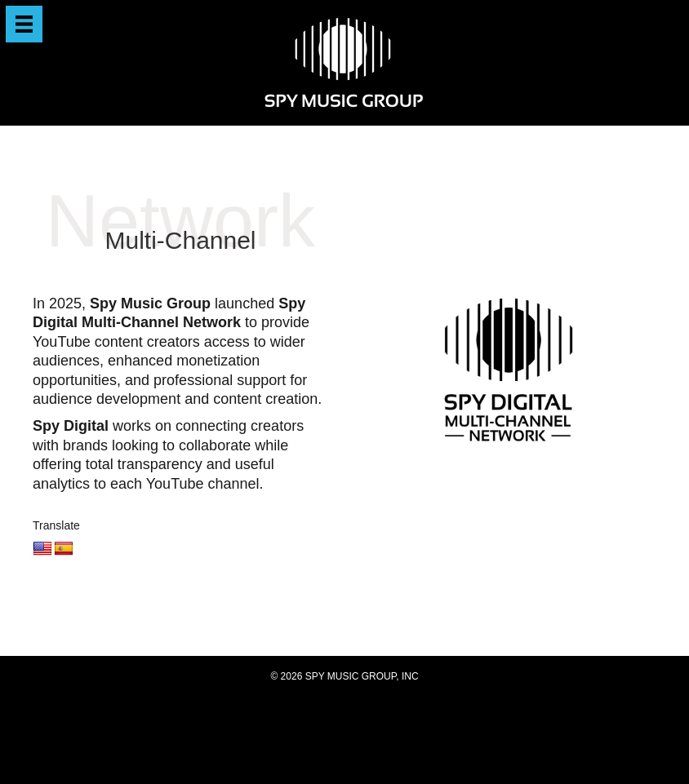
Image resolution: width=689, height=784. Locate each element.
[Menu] (24, 24)
